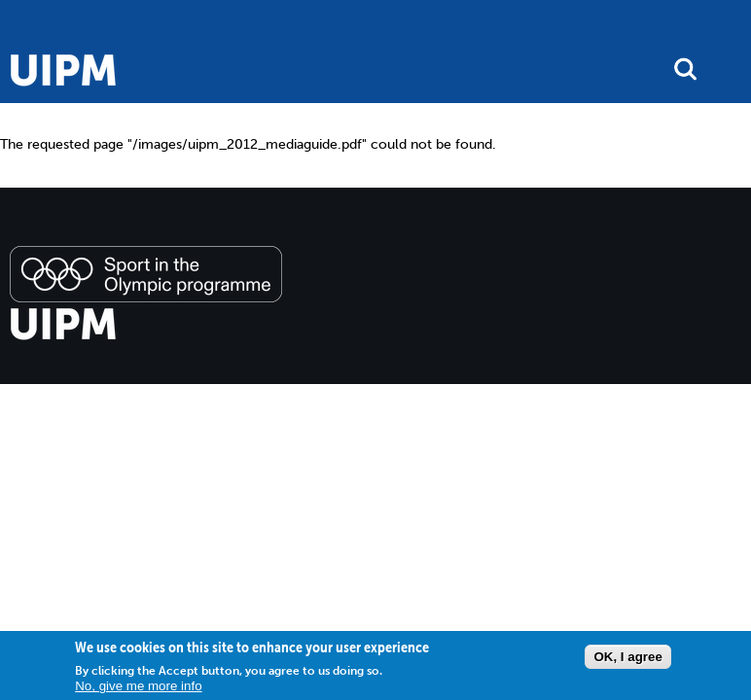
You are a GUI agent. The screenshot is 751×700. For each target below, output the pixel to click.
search (685, 69)
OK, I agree (627, 657)
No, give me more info (138, 686)
